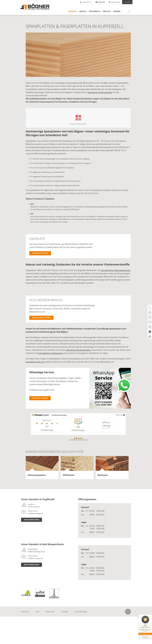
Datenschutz (50, 612)
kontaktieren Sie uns (35, 362)
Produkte (72, 11)
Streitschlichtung (81, 612)
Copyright (65, 612)
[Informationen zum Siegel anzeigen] (145, 637)
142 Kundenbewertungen (145, 634)
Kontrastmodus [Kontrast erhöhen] (101, 2)
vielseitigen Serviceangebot (78, 350)
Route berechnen (31, 520)
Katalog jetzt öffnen (41, 318)
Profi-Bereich (94, 11)
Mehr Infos (121, 415)
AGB (37, 612)
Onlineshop (127, 2)
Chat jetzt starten (40, 398)
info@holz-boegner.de (35, 513)
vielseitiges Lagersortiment (100, 92)
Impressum (25, 612)
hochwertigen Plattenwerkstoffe (116, 270)
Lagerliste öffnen (40, 253)
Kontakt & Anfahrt (114, 2)
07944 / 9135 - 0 (86, 2)
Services (83, 11)
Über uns (107, 11)
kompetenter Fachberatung (51, 353)
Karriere (117, 11)
